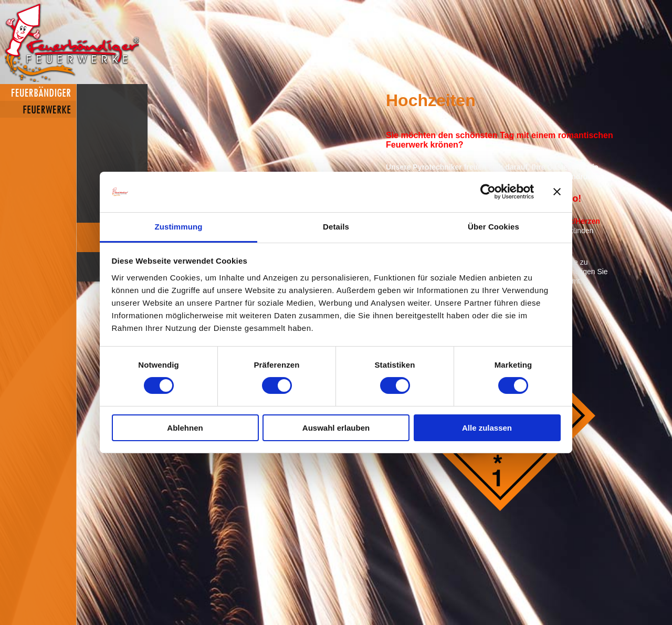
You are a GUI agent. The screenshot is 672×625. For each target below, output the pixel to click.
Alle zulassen (487, 428)
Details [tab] (336, 227)
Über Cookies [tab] (493, 227)
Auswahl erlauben (336, 428)
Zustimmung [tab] (179, 227)
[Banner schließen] (557, 192)
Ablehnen (185, 428)
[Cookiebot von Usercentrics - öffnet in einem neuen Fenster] (488, 192)
